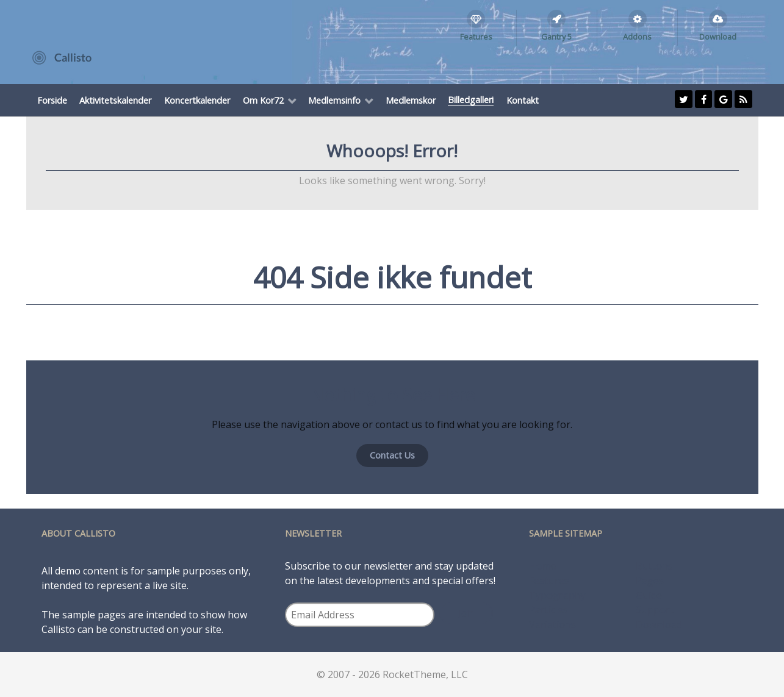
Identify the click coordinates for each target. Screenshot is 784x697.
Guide (649, 595)
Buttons (654, 566)
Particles (548, 610)
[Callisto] (62, 57)
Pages (650, 581)
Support (655, 610)
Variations (552, 624)
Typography (557, 595)
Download (659, 624)
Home (543, 566)
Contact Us (392, 455)
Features (549, 581)
